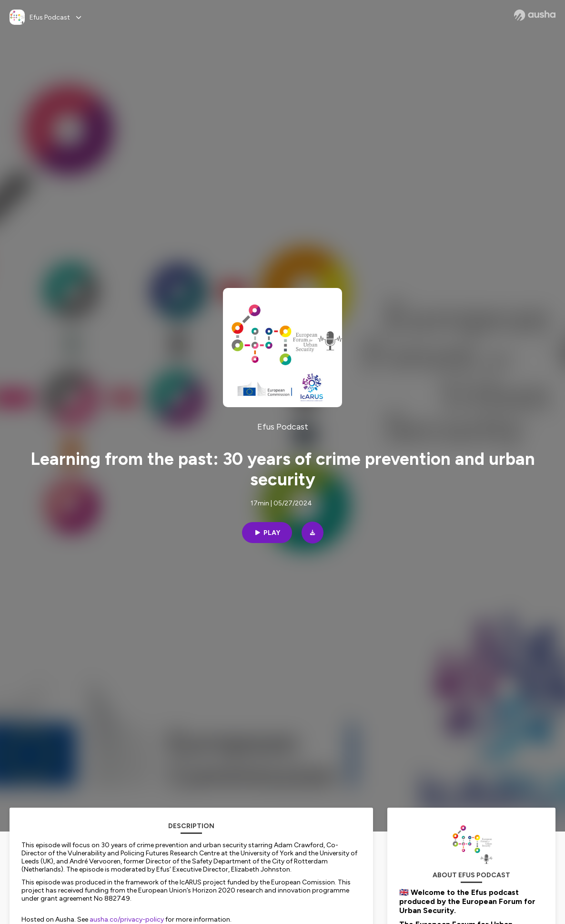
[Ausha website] (535, 15)
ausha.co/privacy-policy (127, 919)
